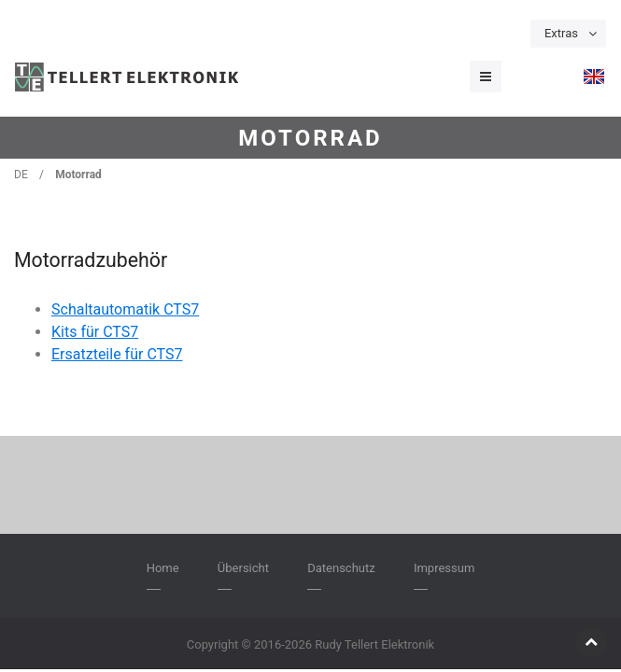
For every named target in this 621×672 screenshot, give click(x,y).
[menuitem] (594, 77)
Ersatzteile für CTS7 (117, 354)
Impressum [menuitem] (444, 568)
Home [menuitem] (163, 568)
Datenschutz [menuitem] (341, 568)
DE (21, 175)
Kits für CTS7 (95, 332)
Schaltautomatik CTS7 (125, 309)
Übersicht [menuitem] (243, 568)
